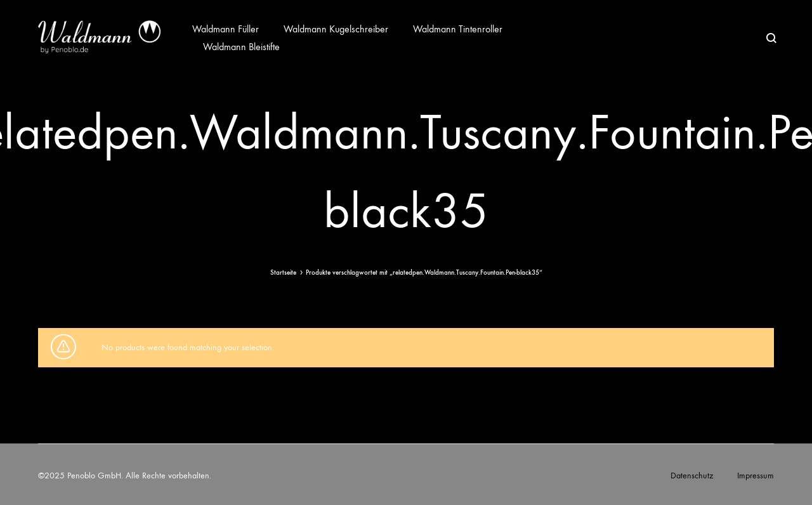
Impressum (756, 475)
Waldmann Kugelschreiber (336, 29)
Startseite (283, 272)
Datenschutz (692, 475)
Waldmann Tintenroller (458, 29)
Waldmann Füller (226, 29)
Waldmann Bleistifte (241, 47)
